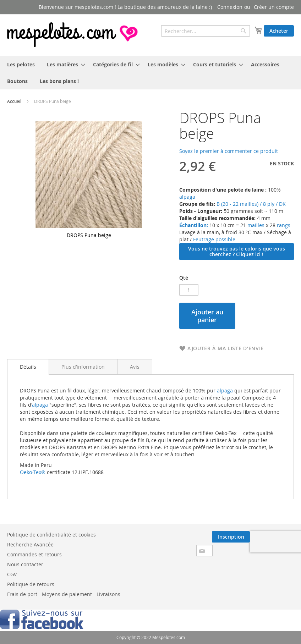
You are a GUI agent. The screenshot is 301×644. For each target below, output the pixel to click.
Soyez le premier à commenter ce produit (229, 151)
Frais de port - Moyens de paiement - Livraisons (64, 594)
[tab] (28, 367)
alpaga (187, 197)
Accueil (14, 101)
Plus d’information (83, 367)
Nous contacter (25, 564)
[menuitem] (21, 64)
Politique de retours (31, 584)
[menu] (150, 73)
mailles (255, 225)
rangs (283, 225)
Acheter (279, 31)
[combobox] (206, 31)
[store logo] (73, 35)
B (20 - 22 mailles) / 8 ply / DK (251, 204)
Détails (28, 367)
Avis (135, 367)
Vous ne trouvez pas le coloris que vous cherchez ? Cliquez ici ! (237, 251)
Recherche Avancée (30, 544)
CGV (12, 574)
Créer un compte (274, 7)
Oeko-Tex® (33, 472)
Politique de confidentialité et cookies (51, 535)
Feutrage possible (214, 239)
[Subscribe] (231, 537)
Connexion (230, 7)
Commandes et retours (34, 554)
